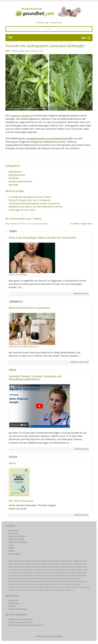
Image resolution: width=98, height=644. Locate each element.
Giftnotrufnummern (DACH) (21, 622)
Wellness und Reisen (18, 542)
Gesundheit (14, 531)
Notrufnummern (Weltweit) (20, 619)
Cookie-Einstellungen (18, 609)
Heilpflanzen (15, 172)
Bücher (12, 548)
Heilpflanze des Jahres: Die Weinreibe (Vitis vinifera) (35, 207)
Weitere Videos (82, 449)
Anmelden (75, 224)
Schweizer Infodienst (21, 116)
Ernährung (13, 534)
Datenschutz (14, 603)
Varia (8, 51)
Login (47, 22)
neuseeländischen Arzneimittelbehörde (47, 138)
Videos (12, 551)
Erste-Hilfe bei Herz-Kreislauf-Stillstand (26, 625)
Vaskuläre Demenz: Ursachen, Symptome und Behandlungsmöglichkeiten (35, 378)
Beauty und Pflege (17, 536)
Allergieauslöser (17, 175)
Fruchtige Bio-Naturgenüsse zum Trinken (30, 197)
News (11, 545)
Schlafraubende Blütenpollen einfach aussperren (34, 203)
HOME (10, 38)
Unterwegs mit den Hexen (22, 210)
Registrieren (87, 224)
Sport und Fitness (16, 539)
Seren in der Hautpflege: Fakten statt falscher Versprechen (42, 238)
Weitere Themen (81, 294)
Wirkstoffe (14, 178)
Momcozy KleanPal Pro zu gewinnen (29, 308)
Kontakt (40, 22)
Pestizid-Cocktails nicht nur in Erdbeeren (30, 200)
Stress (12, 463)
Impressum (13, 600)
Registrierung (56, 22)
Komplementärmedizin (20, 181)
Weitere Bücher (81, 515)
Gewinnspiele (14, 554)
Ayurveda (13, 185)
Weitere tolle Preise (80, 362)
